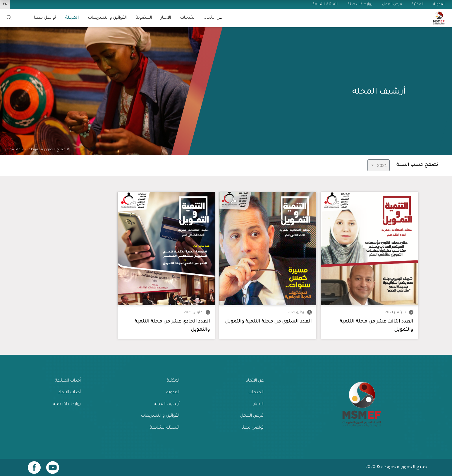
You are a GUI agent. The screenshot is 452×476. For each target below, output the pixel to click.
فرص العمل (252, 416)
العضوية (144, 18)
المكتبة (173, 381)
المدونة (173, 393)
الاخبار (166, 18)
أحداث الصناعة (68, 381)
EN (5, 4)
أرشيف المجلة (167, 404)
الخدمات (188, 18)
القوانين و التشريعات (107, 18)
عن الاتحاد (213, 18)
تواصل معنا (253, 428)
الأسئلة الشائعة (165, 428)
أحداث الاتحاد (69, 393)
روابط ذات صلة (67, 404)
